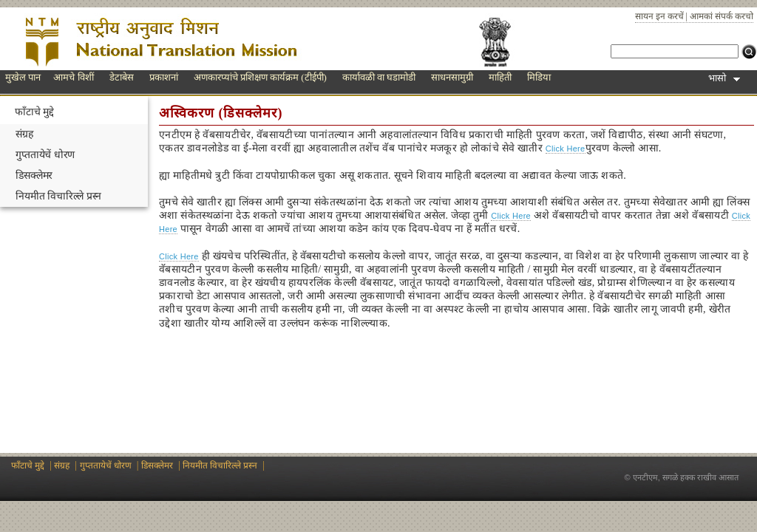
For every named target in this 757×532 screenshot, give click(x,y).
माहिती (500, 77)
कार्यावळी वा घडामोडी (379, 77)
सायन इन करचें (659, 16)
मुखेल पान (23, 77)
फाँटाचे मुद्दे (34, 112)
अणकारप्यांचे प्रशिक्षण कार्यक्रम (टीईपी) (260, 77)
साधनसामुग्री (452, 77)
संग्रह (24, 134)
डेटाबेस (122, 77)
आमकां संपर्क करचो (722, 16)
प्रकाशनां (164, 77)
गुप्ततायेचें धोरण (45, 155)
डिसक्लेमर (34, 175)
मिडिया (539, 77)
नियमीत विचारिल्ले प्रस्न (58, 196)
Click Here (566, 149)
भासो (724, 78)
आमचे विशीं (73, 77)
